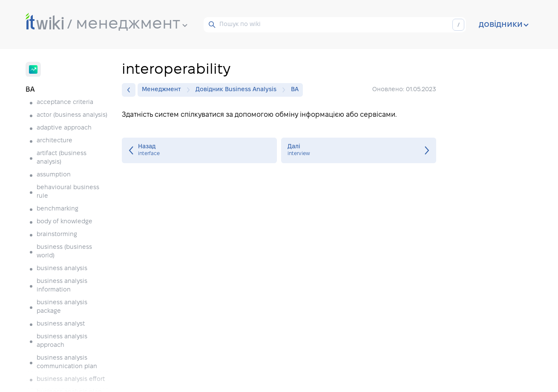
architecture (55, 141)
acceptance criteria (65, 102)
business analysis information (62, 286)
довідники (504, 25)
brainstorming (57, 235)
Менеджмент (164, 90)
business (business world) (64, 252)
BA (295, 90)
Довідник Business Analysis (238, 90)
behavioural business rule (68, 192)
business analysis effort (71, 379)
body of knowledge (65, 222)
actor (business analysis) (72, 115)
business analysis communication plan (67, 362)
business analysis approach (62, 341)
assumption (54, 175)
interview (359, 150)
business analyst (61, 324)
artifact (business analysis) (62, 158)
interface (199, 150)
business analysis (62, 269)
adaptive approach (64, 128)
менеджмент (132, 24)
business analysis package (62, 307)
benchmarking (58, 209)
